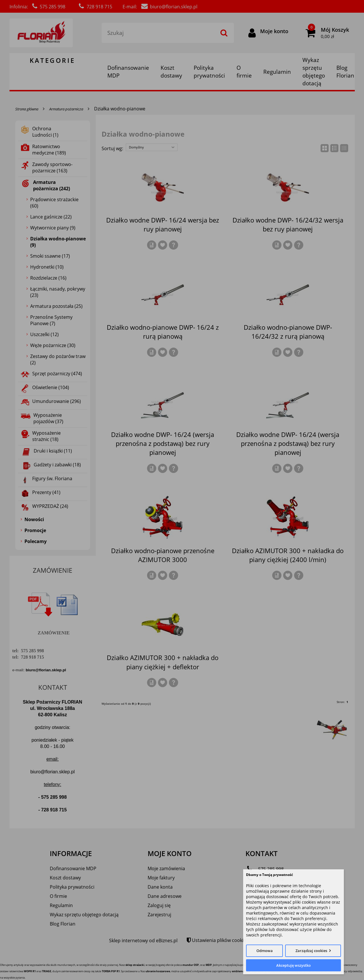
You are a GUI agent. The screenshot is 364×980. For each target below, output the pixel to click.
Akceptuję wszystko (294, 965)
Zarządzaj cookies (311, 951)
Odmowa (265, 951)
